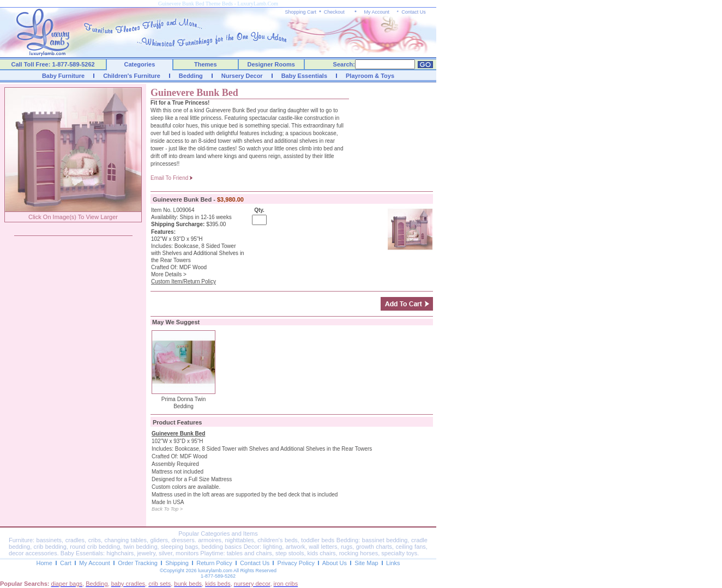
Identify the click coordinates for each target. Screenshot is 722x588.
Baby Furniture (63, 76)
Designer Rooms (271, 64)
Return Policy (214, 563)
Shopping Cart (301, 12)
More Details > (169, 274)
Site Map (366, 563)
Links (393, 563)
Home (44, 563)
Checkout (334, 12)
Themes (206, 64)
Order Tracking (138, 563)
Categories (140, 64)
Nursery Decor (242, 76)
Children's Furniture (132, 76)
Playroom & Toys (370, 76)
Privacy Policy (296, 563)
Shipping (177, 563)
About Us (335, 563)
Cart (66, 563)
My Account (377, 12)
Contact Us (414, 12)
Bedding (191, 76)
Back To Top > (167, 509)
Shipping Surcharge (177, 224)
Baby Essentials (304, 76)
